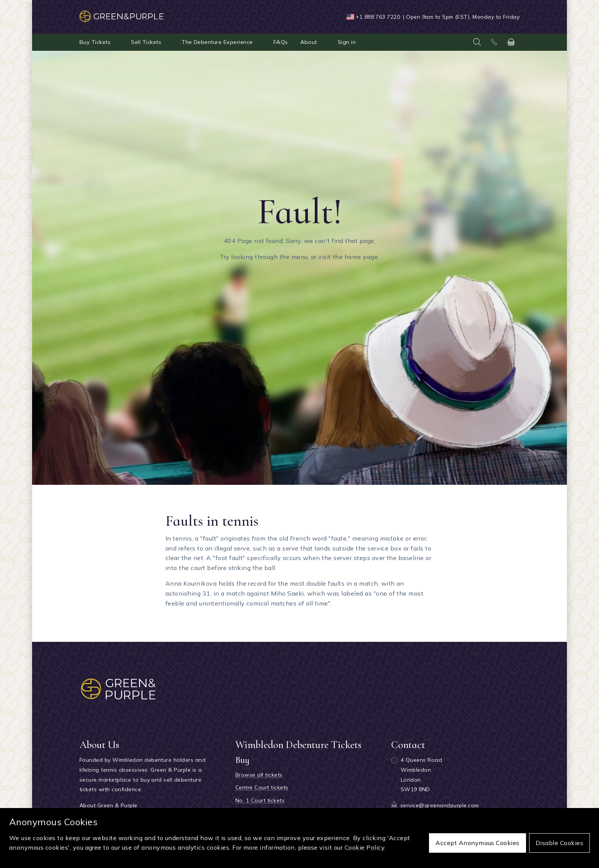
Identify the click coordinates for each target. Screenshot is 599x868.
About (309, 42)
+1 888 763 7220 (378, 17)
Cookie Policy (364, 847)
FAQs (281, 42)
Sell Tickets (146, 42)
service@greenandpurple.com (440, 805)
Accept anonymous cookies (478, 843)
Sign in (347, 42)
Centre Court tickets (262, 787)
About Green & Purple (108, 805)
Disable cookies (559, 843)
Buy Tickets (95, 42)
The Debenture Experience (217, 42)
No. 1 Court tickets (260, 800)
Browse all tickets (259, 775)
